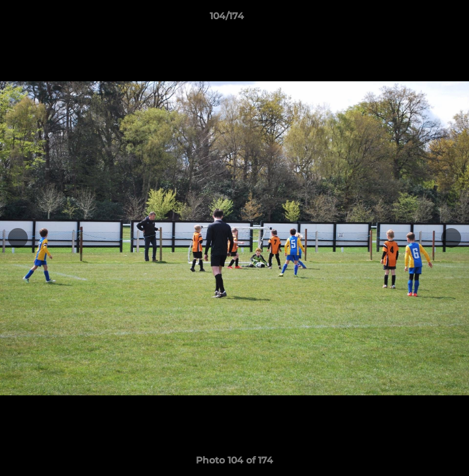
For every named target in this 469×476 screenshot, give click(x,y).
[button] (421, 19)
